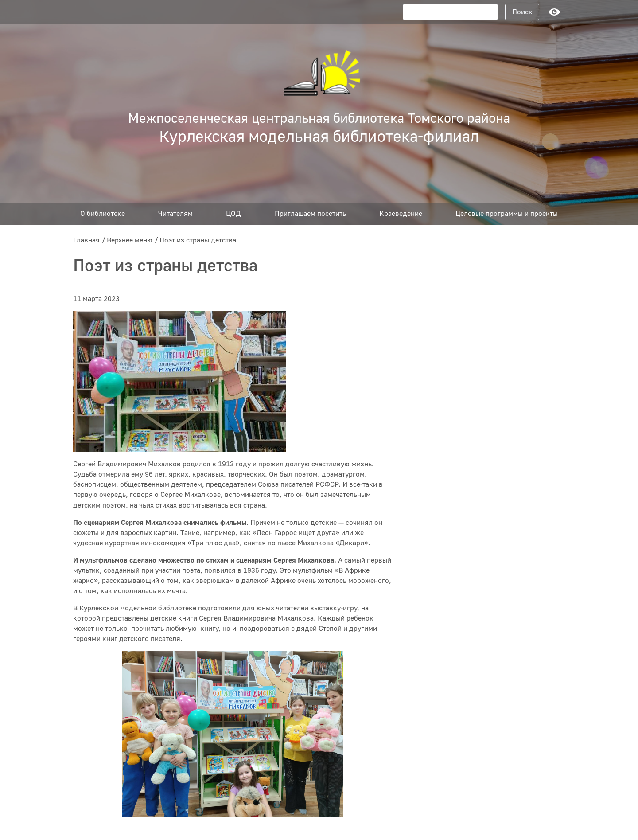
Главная (86, 240)
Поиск (522, 12)
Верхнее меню (130, 240)
